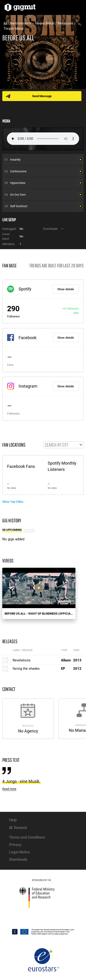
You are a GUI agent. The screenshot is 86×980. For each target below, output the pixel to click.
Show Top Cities (13, 502)
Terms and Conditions (27, 837)
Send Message (42, 96)
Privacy (15, 845)
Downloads (18, 859)
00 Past (29, 530)
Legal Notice (19, 852)
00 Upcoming (12, 530)
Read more (9, 789)
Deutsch (20, 828)
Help (13, 820)
